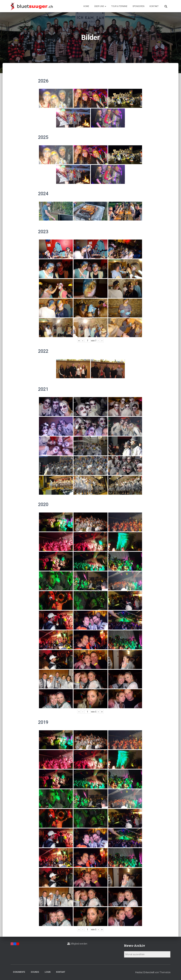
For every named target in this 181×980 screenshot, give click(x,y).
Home (86, 6)
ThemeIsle (165, 972)
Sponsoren (138, 6)
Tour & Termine (119, 6)
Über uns (100, 6)
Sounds (35, 972)
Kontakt (154, 6)
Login (48, 972)
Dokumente (19, 972)
